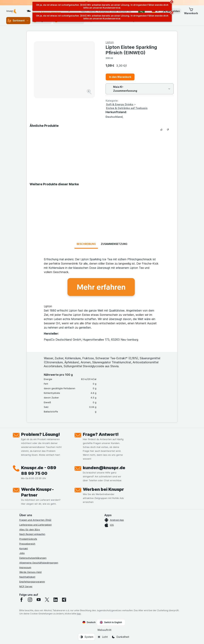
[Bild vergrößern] (89, 92)
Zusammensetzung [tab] (114, 244)
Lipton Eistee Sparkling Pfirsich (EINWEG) (131, 50)
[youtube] (38, 600)
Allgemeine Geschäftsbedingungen (39, 563)
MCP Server (26, 586)
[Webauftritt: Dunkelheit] (120, 637)
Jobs (22, 553)
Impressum (25, 567)
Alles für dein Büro (30, 529)
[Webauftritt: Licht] (102, 637)
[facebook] (21, 600)
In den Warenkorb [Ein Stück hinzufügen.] (120, 77)
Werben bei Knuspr (103, 489)
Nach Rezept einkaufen (32, 534)
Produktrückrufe (28, 539)
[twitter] (47, 600)
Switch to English (111, 622)
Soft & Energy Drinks (120, 104)
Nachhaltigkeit (27, 577)
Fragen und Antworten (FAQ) (35, 520)
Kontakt (24, 548)
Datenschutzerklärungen (33, 558)
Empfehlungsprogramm (32, 582)
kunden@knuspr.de (104, 468)
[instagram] (30, 600)
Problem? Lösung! (41, 434)
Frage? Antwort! (101, 434)
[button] (191, 11)
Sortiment (18, 21)
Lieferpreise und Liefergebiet (35, 525)
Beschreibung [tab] (86, 244)
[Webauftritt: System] (86, 637)
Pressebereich (27, 544)
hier (79, 614)
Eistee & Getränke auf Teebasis (127, 108)
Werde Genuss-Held (30, 572)
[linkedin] (56, 600)
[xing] (64, 600)
